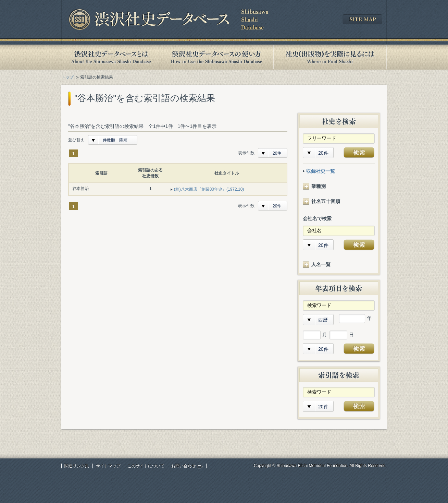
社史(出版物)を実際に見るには (330, 57)
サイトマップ (108, 466)
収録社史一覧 (321, 171)
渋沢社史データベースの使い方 (216, 57)
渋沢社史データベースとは (110, 57)
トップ (67, 77)
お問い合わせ (184, 466)
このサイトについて (146, 466)
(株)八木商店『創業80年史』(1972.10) (209, 189)
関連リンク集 (77, 466)
